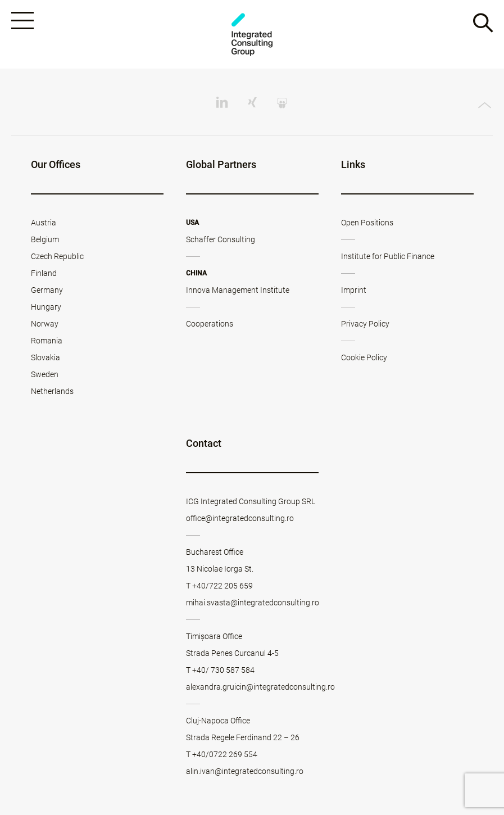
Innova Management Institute (238, 290)
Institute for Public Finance (388, 256)
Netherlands (52, 391)
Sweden (45, 374)
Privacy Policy (365, 324)
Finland (44, 273)
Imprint (354, 290)
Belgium (45, 239)
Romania (47, 341)
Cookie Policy (364, 357)
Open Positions (367, 223)
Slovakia (46, 357)
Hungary (46, 307)
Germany (47, 290)
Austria (44, 223)
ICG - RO (252, 35)
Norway (45, 324)
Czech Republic (57, 256)
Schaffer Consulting (221, 239)
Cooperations (210, 324)
